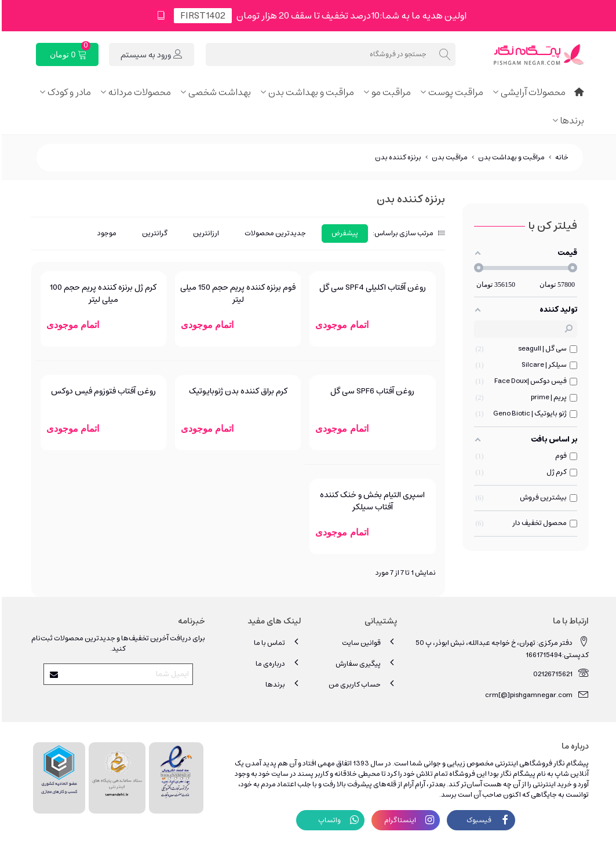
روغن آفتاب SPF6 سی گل (371, 391)
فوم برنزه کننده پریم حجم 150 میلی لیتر (236, 294)
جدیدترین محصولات (274, 233)
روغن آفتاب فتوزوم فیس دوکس (102, 391)
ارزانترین (204, 233)
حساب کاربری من (361, 684)
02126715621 (559, 674)
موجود (105, 233)
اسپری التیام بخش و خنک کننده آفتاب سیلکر (371, 501)
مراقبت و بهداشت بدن (309, 92)
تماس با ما (276, 642)
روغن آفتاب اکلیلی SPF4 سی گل (371, 288)
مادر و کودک (68, 92)
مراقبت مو (389, 92)
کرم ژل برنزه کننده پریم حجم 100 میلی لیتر (101, 294)
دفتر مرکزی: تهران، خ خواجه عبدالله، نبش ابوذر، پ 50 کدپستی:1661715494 (500, 648)
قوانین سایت (368, 642)
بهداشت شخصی (218, 92)
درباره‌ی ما (277, 663)
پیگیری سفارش (365, 663)
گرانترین (153, 233)
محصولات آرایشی (531, 92)
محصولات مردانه (138, 92)
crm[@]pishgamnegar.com (535, 694)
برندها (571, 121)
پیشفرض (343, 233)
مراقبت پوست (454, 92)
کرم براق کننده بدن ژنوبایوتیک (236, 391)
